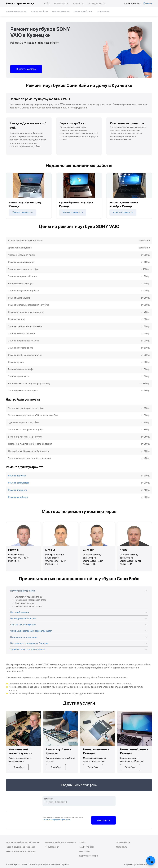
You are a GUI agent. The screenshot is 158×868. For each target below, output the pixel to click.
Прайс (46, 4)
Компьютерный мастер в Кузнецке (23, 842)
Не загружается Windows (23, 619)
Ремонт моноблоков (83, 11)
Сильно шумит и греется (23, 625)
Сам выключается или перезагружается (31, 631)
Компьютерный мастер (16, 11)
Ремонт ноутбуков (39, 11)
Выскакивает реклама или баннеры (29, 643)
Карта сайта (122, 847)
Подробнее (19, 767)
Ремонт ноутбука (17, 476)
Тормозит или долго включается (28, 649)
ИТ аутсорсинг (103, 11)
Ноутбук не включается (23, 591)
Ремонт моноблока (18, 497)
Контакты (78, 4)
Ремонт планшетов (61, 11)
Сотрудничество (97, 4)
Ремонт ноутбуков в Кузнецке (20, 847)
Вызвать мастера (26, 69)
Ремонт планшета (17, 490)
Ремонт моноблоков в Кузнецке (60, 842)
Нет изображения (20, 612)
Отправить (104, 820)
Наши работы (61, 4)
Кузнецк (148, 3)
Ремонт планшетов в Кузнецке (21, 851)
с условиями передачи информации (56, 820)
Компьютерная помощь (20, 3)
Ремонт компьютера (19, 483)
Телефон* (48, 799)
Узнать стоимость (23, 212)
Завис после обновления (24, 637)
